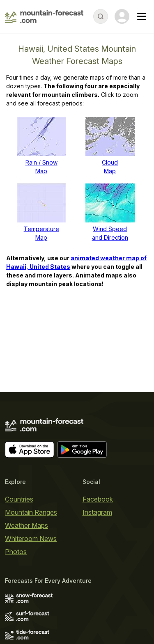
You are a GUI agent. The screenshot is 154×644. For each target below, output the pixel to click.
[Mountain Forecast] (44, 16)
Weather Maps (26, 525)
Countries (19, 499)
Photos (16, 552)
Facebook (98, 499)
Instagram (97, 512)
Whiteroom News (31, 539)
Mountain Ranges (31, 512)
